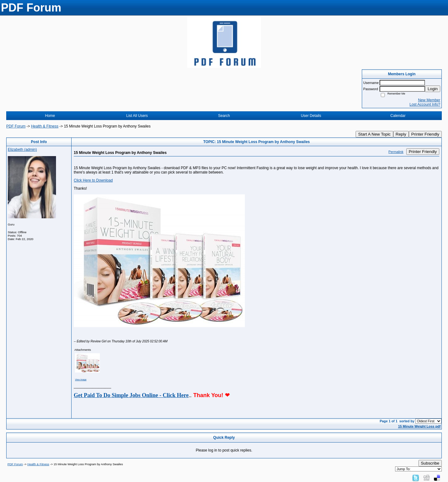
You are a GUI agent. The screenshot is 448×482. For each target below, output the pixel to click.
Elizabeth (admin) (22, 150)
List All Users (137, 116)
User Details (311, 116)
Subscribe (430, 463)
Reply (401, 134)
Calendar (398, 116)
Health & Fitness (45, 126)
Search (224, 116)
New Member (429, 100)
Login (433, 89)
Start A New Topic (374, 134)
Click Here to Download (93, 180)
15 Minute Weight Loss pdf (419, 426)
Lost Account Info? (425, 104)
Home (50, 116)
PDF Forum (16, 126)
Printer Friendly (425, 134)
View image (81, 380)
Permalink (396, 152)
